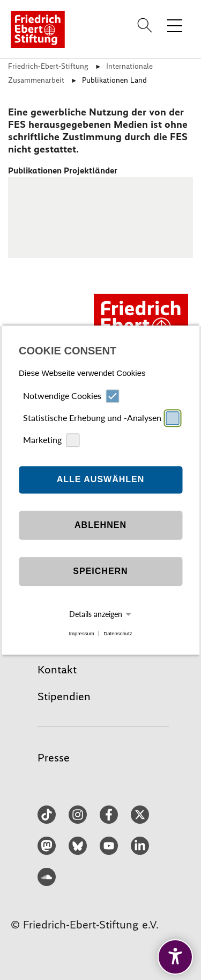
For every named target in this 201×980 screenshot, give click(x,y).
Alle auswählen (101, 480)
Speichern (100, 572)
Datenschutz (118, 633)
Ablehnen (100, 525)
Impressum (81, 633)
